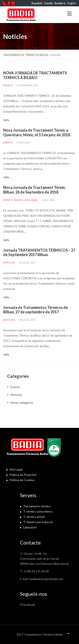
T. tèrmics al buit (34, 517)
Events (8, 85)
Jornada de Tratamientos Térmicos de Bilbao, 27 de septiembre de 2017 (35, 310)
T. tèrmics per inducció (38, 522)
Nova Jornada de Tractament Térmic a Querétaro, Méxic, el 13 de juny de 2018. (37, 132)
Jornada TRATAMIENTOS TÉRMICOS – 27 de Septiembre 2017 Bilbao (39, 252)
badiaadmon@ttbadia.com (46, 579)
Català (48, 3)
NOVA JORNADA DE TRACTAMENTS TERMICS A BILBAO (35, 75)
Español (37, 3)
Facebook (29, 605)
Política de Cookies (22, 480)
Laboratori (30, 527)
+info (6, 120)
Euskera (60, 3)
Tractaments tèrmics (37, 506)
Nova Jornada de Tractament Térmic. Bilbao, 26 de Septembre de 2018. (35, 190)
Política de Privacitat (23, 475)
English (72, 3)
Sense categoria (26, 200)
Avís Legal (16, 469)
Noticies (9, 263)
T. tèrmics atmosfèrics (38, 511)
